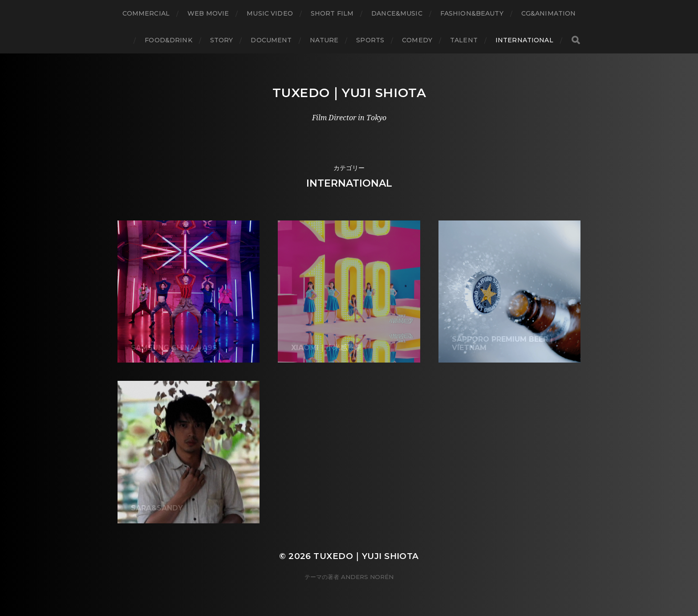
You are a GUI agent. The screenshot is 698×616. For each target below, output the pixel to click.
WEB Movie (208, 13)
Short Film (332, 13)
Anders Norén (367, 577)
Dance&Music (397, 13)
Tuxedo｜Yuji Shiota (349, 93)
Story (222, 40)
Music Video (270, 13)
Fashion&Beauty (472, 13)
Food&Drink (168, 40)
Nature (324, 40)
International (524, 40)
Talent (464, 40)
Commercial (146, 13)
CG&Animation (549, 13)
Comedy (417, 40)
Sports (370, 40)
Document (271, 40)
